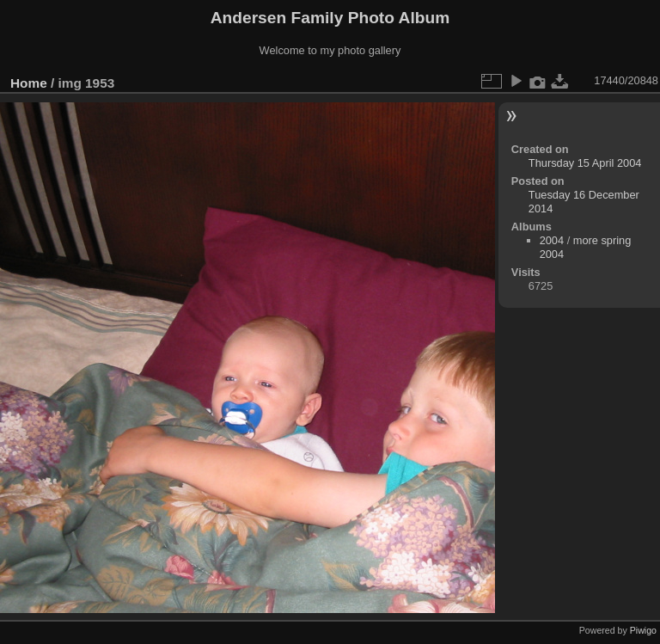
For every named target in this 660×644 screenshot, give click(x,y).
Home (29, 83)
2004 (552, 240)
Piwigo (643, 630)
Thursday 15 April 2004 (585, 163)
